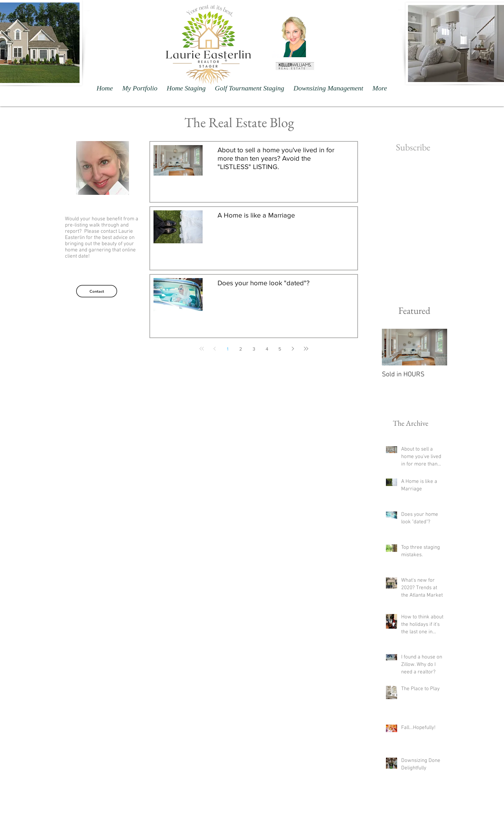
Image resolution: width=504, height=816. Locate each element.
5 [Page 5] (280, 349)
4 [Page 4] (267, 349)
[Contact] (97, 291)
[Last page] (306, 349)
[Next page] (293, 349)
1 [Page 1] (228, 349)
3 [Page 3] (254, 349)
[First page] (202, 349)
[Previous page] (215, 349)
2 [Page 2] (241, 349)
